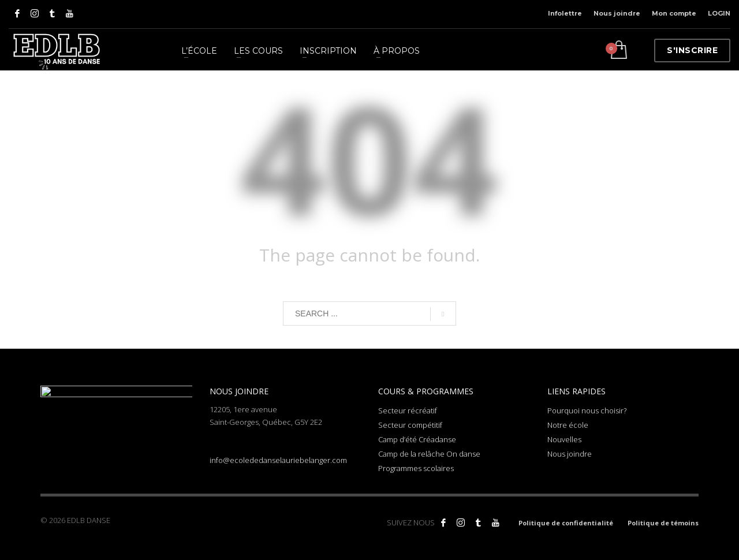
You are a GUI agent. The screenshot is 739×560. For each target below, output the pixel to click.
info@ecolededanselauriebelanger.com (278, 460)
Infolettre (565, 13)
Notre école (568, 425)
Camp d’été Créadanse (417, 439)
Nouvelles (564, 439)
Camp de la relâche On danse (429, 454)
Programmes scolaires (416, 468)
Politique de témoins (663, 523)
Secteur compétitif (410, 425)
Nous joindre (617, 13)
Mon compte (674, 13)
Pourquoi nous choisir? (587, 410)
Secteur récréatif (408, 410)
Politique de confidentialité (566, 523)
